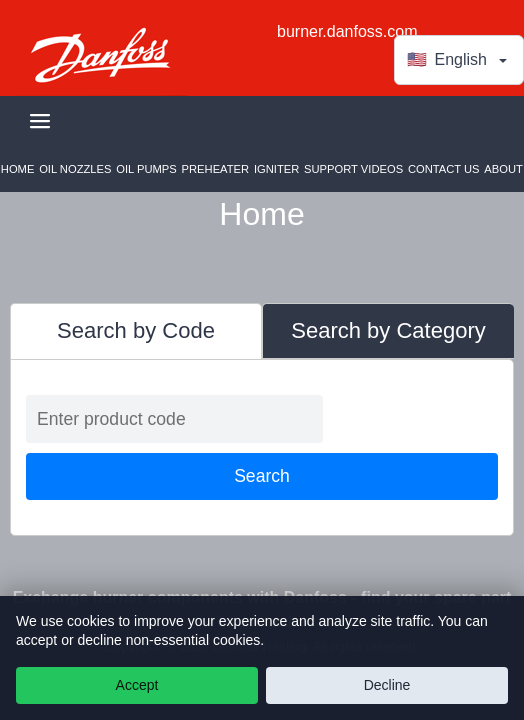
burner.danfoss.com (347, 31)
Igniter (276, 169)
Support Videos (353, 169)
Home (18, 169)
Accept (137, 685)
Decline (387, 685)
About (503, 169)
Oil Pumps (146, 169)
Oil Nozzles (75, 169)
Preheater (216, 169)
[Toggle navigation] (40, 121)
